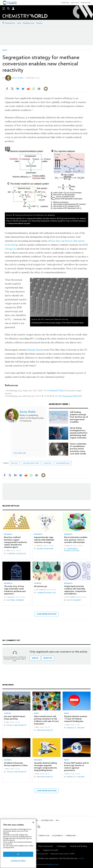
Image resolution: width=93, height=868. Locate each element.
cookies (81, 858)
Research (8, 534)
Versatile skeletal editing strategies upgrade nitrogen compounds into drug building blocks (46, 767)
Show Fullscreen (8, 149)
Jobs (19, 23)
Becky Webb (18, 78)
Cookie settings (18, 861)
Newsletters (10, 23)
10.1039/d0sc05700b (53, 391)
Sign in (35, 658)
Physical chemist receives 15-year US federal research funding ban (76, 719)
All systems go (41, 586)
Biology (15, 463)
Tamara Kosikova (17, 554)
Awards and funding (79, 846)
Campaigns (61, 846)
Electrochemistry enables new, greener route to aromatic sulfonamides (76, 540)
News (5, 50)
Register (48, 658)
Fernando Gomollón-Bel (72, 550)
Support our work (51, 850)
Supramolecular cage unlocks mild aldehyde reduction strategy (44, 540)
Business (8, 760)
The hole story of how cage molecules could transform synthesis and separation (15, 590)
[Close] (33, 822)
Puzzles (39, 23)
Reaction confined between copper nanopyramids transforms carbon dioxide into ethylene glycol (15, 542)
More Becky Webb (58, 404)
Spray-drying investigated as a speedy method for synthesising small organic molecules (79, 433)
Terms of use (44, 836)
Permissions (71, 836)
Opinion (38, 583)
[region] (18, 843)
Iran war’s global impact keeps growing (15, 718)
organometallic (63, 463)
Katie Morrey (74, 600)
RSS (57, 820)
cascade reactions (31, 463)
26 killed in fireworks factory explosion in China (16, 764)
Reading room (29, 23)
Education (75, 3)
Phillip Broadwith (17, 725)
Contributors (47, 820)
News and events (46, 846)
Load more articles (47, 614)
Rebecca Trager (76, 728)
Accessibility (58, 836)
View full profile (20, 453)
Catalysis (47, 463)
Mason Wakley (45, 730)
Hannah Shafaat (35, 350)
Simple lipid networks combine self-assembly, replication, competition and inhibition (75, 590)
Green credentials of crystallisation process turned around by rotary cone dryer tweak (78, 449)
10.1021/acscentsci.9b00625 (68, 396)
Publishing (65, 3)
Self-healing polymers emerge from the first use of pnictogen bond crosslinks (79, 417)
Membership (86, 3)
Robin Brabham (45, 549)
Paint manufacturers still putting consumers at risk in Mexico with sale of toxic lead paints (46, 720)
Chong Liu (10, 249)
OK (18, 854)
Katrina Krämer (15, 600)
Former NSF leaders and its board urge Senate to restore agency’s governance (76, 767)
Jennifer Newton (46, 593)
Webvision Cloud (52, 864)
